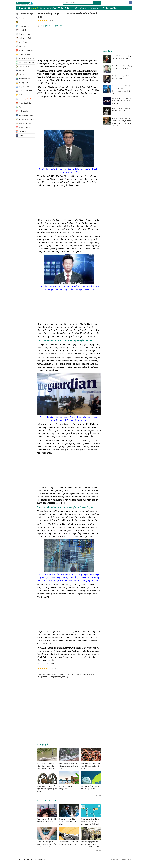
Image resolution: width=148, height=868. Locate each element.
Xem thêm (97, 795)
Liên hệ (34, 859)
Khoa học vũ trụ (82, 8)
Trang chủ (21, 8)
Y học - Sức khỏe (110, 8)
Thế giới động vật (66, 8)
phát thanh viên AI (52, 674)
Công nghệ (33, 8)
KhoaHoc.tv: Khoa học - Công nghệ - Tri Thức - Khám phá (27, 3)
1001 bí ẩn (96, 8)
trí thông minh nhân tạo (89, 674)
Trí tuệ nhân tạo (43, 677)
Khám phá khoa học (48, 8)
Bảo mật (27, 859)
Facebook (41, 859)
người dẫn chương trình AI (69, 674)
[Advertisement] (69, 43)
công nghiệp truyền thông (59, 677)
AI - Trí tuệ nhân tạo (55, 26)
